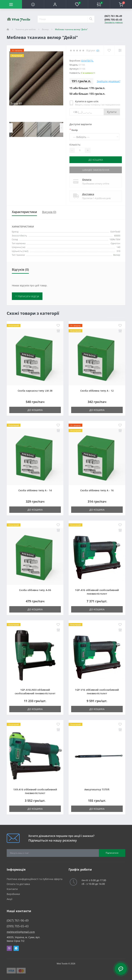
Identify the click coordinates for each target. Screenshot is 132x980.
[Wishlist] (109, 50)
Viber (9, 948)
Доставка (88, 194)
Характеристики (24, 212)
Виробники (13, 894)
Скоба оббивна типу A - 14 (35, 490)
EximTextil (87, 61)
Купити (112, 112)
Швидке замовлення (96, 170)
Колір (74, 130)
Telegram (16, 948)
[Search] (91, 19)
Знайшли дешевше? (109, 81)
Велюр (45, 29)
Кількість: (75, 145)
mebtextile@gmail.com (21, 932)
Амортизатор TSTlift (97, 789)
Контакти (12, 889)
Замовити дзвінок (114, 22)
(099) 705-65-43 (113, 20)
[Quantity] (80, 150)
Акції (10, 899)
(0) (98, 50)
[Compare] (120, 50)
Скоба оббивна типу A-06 (35, 590)
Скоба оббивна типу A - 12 (97, 391)
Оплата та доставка (18, 884)
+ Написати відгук (27, 296)
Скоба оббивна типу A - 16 (97, 490)
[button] (55, 4)
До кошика (96, 160)
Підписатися (112, 853)
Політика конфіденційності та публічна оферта (35, 879)
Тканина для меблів (26, 29)
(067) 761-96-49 (113, 16)
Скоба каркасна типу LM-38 (35, 391)
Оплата (87, 180)
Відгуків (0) (49, 212)
